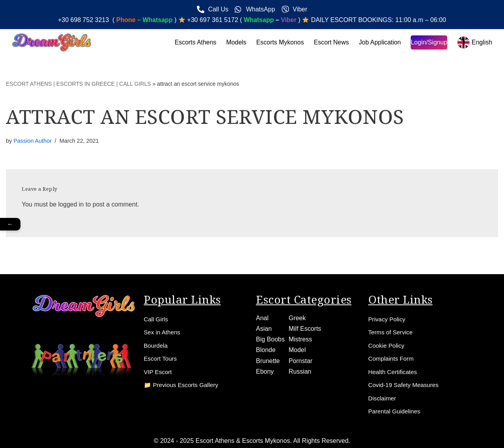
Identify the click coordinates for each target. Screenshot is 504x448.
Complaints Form (392, 358)
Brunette (268, 359)
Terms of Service (392, 331)
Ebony (265, 370)
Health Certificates (394, 371)
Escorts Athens (194, 42)
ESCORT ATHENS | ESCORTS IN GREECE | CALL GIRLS (78, 84)
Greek (297, 316)
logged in (71, 204)
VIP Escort (158, 371)
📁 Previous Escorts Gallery (183, 384)
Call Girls (157, 318)
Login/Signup (429, 42)
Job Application (380, 42)
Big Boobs (270, 338)
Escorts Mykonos (279, 42)
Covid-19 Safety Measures (405, 384)
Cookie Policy (387, 344)
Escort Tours (161, 358)
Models (235, 42)
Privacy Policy (388, 318)
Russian (300, 370)
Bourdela (156, 344)
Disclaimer (383, 398)
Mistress (300, 338)
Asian (264, 327)
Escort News (331, 42)
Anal (262, 316)
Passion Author (32, 141)
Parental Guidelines (396, 411)
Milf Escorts (305, 327)
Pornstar (300, 359)
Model (297, 349)
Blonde (266, 349)
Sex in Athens (163, 331)
